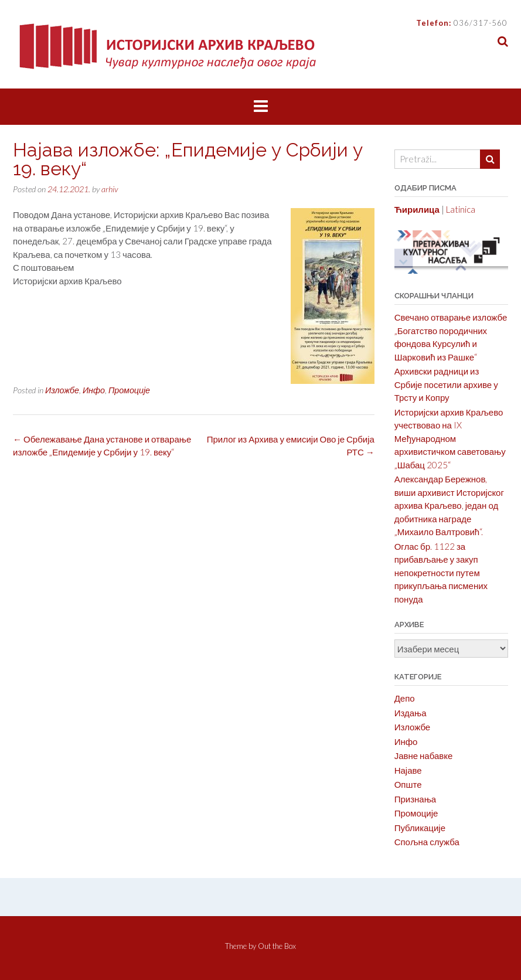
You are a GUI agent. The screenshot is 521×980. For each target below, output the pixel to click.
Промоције (129, 390)
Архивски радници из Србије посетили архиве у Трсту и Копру (446, 384)
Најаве (408, 770)
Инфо (94, 390)
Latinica (461, 209)
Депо (405, 698)
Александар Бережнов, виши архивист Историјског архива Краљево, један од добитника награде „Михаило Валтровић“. (449, 505)
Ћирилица (417, 209)
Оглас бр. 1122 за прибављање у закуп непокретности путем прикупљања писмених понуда (441, 573)
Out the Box (277, 946)
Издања (411, 713)
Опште (408, 784)
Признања (416, 799)
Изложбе (62, 390)
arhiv (110, 189)
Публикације (420, 828)
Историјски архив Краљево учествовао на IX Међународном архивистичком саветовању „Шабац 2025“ (450, 438)
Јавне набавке (424, 756)
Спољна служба (427, 842)
